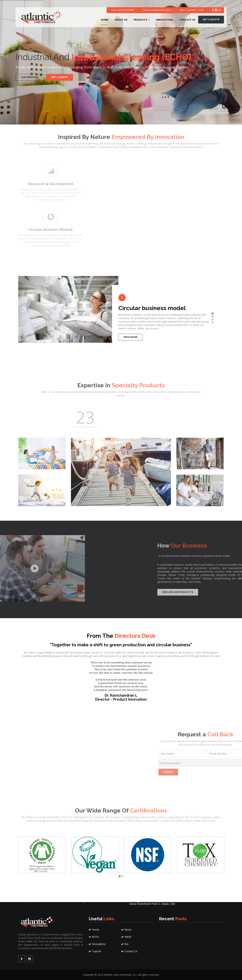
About (126, 930)
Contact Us (187, 20)
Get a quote (211, 19)
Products (140, 20)
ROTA (94, 937)
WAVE (126, 937)
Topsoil (95, 951)
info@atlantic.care (160, 10)
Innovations (164, 20)
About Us (121, 20)
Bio (125, 944)
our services (29, 72)
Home (104, 20)
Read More (131, 337)
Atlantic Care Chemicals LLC (120, 975)
